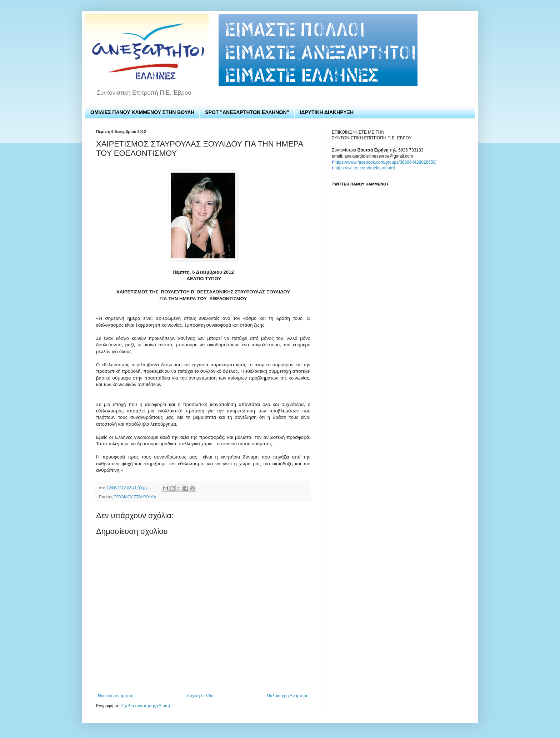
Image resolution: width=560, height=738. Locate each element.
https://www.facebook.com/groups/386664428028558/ (385, 162)
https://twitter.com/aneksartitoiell (365, 168)
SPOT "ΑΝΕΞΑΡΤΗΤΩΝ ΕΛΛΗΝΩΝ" (247, 112)
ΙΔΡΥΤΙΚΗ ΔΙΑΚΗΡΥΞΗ (327, 112)
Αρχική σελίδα (200, 696)
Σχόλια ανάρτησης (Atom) (146, 706)
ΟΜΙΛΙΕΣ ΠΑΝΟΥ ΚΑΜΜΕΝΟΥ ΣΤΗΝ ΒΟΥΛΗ (142, 112)
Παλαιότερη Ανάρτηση (288, 696)
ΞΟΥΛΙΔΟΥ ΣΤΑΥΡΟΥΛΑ (135, 497)
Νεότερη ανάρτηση (116, 696)
